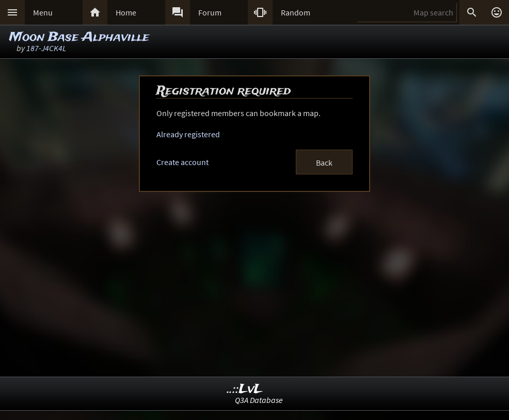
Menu (43, 12)
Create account (182, 162)
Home (126, 12)
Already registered (188, 134)
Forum (210, 12)
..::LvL (245, 389)
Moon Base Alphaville (79, 37)
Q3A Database (259, 400)
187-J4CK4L (46, 48)
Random (296, 12)
